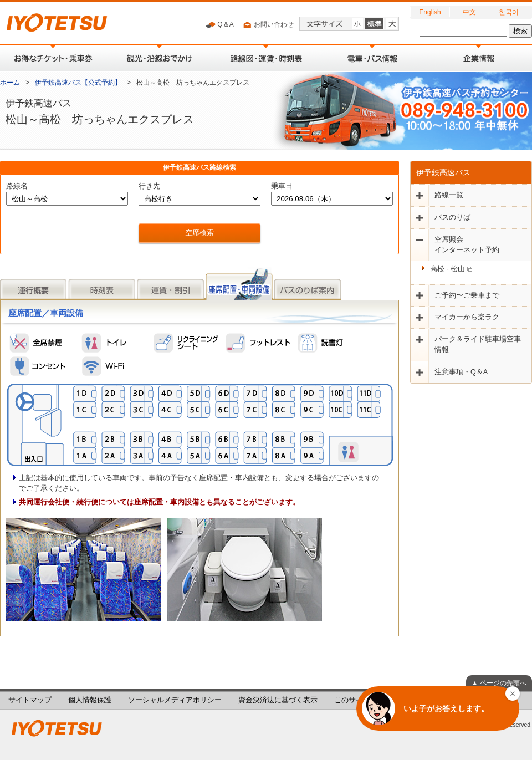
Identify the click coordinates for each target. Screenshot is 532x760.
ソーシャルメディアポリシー (175, 700)
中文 (469, 12)
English (430, 12)
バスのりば (452, 217)
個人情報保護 (90, 700)
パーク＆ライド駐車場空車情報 (478, 345)
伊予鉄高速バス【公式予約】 (78, 83)
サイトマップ (30, 700)
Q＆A (220, 25)
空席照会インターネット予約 (467, 245)
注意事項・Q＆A (461, 372)
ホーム (10, 83)
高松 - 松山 (451, 269)
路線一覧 (449, 195)
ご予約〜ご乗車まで (467, 295)
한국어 (509, 12)
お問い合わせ (268, 25)
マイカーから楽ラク (467, 317)
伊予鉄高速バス (443, 172)
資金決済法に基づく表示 (278, 700)
